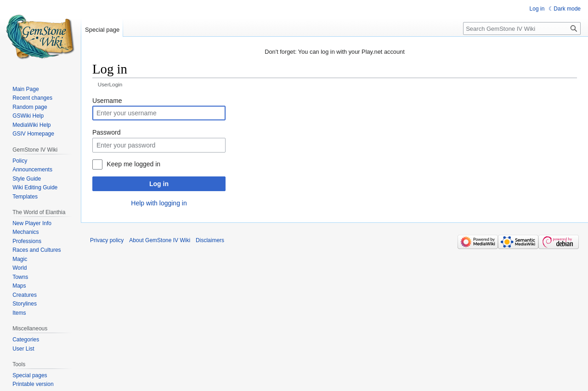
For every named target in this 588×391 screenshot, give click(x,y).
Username (107, 101)
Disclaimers (210, 240)
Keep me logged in (133, 164)
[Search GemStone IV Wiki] (522, 28)
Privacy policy (107, 240)
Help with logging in (159, 203)
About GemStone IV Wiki (160, 240)
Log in (159, 184)
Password (106, 132)
